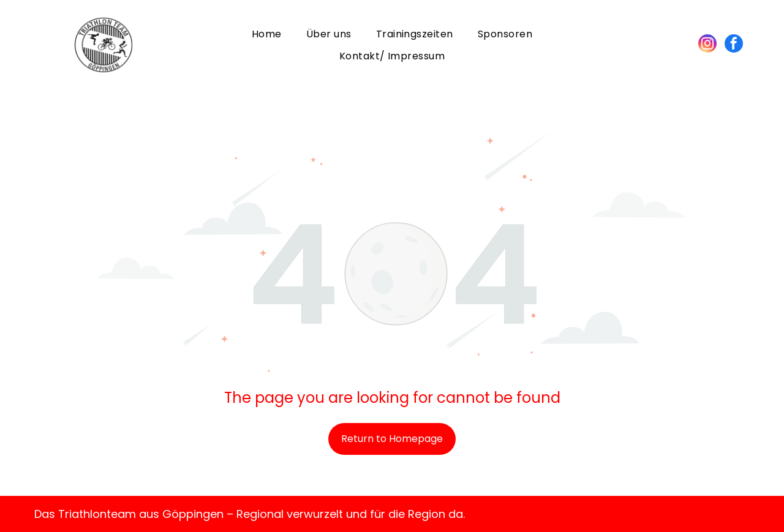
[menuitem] (267, 34)
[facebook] (734, 45)
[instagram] (707, 45)
